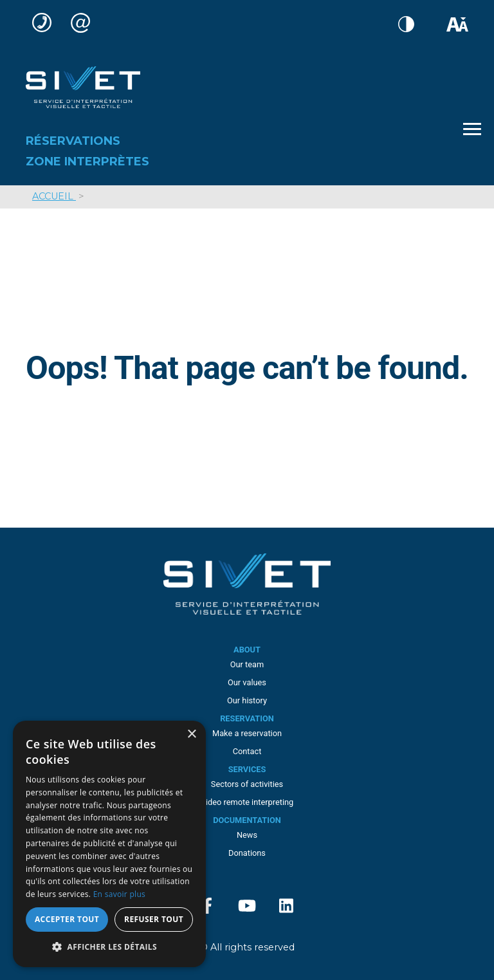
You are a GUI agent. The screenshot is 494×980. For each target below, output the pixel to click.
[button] (109, 947)
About (247, 650)
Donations (247, 853)
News (247, 835)
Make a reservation (247, 733)
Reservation (247, 718)
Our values (247, 682)
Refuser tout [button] (154, 919)
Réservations (73, 141)
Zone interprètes (87, 162)
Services (247, 769)
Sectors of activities (247, 784)
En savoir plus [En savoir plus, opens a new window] (119, 894)
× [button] (191, 735)
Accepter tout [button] (67, 919)
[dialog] (109, 844)
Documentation (247, 820)
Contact (247, 751)
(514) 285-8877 (45, 23)
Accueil (54, 196)
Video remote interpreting (247, 802)
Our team (247, 664)
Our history (247, 700)
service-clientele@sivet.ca (84, 23)
